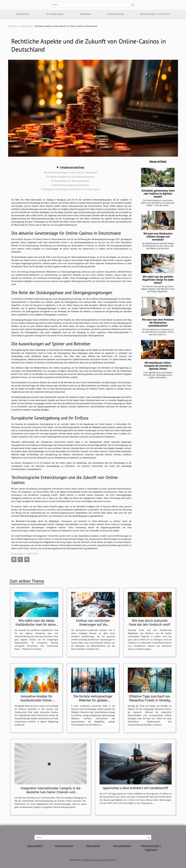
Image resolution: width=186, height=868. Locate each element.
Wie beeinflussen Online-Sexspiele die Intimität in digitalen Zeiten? (158, 366)
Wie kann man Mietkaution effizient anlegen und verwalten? (158, 237)
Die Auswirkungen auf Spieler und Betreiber (70, 181)
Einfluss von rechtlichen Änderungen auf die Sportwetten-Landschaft (93, 624)
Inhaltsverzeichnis (72, 167)
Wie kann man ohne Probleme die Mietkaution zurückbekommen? (158, 323)
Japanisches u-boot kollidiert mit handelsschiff (136, 788)
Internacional (55, 14)
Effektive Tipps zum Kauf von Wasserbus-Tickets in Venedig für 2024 (150, 700)
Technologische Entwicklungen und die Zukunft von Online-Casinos (70, 189)
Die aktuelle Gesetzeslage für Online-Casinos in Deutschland (70, 172)
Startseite (13, 26)
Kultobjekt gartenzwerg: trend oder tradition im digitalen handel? (158, 194)
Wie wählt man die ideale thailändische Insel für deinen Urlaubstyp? (36, 624)
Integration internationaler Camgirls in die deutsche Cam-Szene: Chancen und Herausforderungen (51, 792)
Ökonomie (86, 14)
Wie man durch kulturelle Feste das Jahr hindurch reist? (150, 623)
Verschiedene (115, 14)
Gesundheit (23, 14)
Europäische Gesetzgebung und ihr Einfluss (70, 185)
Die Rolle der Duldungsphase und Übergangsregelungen (70, 177)
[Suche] (93, 4)
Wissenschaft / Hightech (155, 14)
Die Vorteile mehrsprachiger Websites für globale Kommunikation (93, 700)
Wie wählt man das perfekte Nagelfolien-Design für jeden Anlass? (158, 280)
